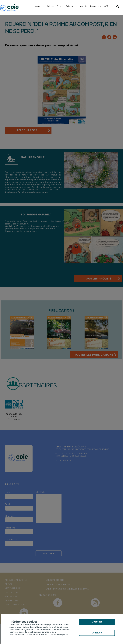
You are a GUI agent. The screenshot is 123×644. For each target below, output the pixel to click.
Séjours (51, 6)
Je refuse (97, 633)
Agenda (84, 6)
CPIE (106, 6)
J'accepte (97, 622)
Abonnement (96, 6)
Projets (60, 6)
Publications (72, 6)
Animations (39, 6)
